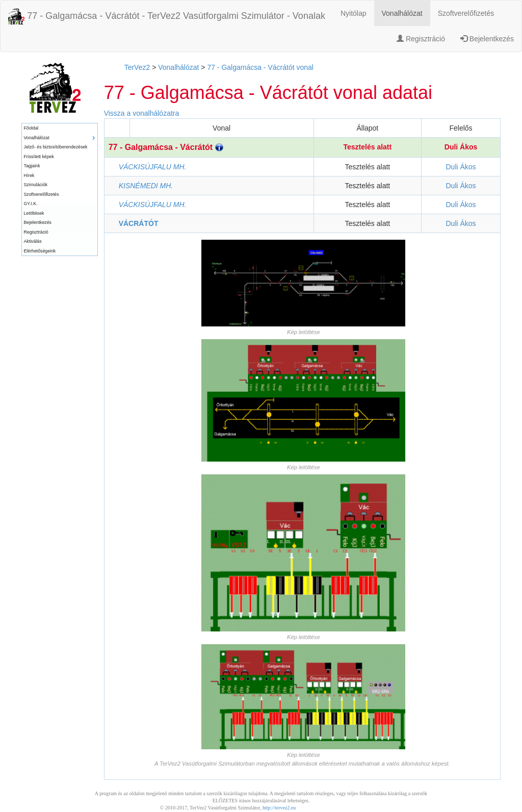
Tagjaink (32, 166)
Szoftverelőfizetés (466, 13)
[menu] (60, 189)
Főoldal (31, 128)
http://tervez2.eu (279, 808)
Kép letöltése (304, 332)
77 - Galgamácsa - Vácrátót (166, 147)
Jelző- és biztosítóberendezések (56, 147)
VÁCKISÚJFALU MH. (153, 167)
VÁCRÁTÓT (139, 223)
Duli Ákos (461, 147)
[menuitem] (60, 128)
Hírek (29, 175)
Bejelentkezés (487, 39)
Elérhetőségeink (40, 251)
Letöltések (34, 213)
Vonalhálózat (402, 13)
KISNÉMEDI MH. (146, 186)
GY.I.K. (31, 204)
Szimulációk (36, 185)
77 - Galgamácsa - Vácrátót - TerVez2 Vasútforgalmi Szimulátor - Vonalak (167, 16)
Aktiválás (33, 241)
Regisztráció (421, 39)
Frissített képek (39, 157)
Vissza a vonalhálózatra (142, 113)
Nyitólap (354, 13)
